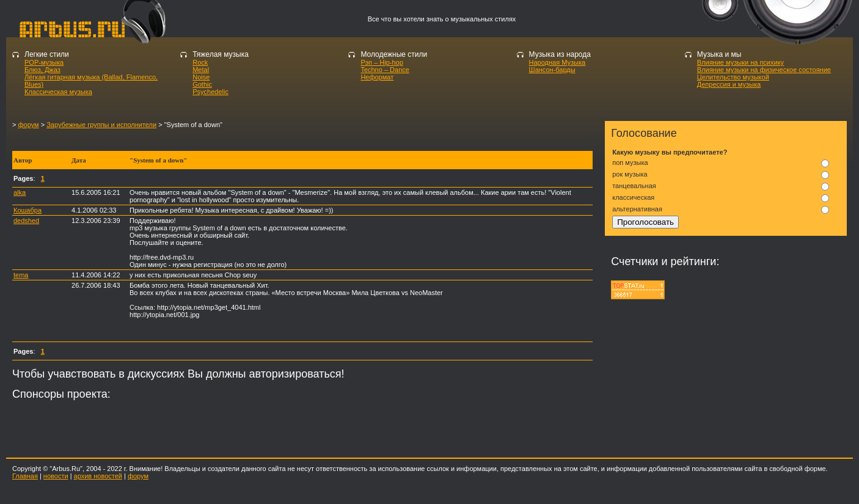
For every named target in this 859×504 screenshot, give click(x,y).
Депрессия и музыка (729, 84)
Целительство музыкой (733, 77)
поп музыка (630, 163)
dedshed (26, 221)
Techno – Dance (385, 70)
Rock (200, 62)
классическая (633, 197)
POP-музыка (44, 62)
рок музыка (630, 174)
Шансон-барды (552, 70)
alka (20, 192)
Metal (201, 70)
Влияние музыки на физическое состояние (764, 70)
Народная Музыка (557, 62)
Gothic (202, 84)
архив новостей (98, 476)
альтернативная (637, 209)
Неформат (377, 77)
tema (21, 275)
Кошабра (27, 210)
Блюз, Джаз (42, 70)
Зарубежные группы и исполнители (101, 125)
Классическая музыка (58, 92)
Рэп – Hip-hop (382, 62)
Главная (25, 476)
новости (56, 476)
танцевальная (634, 186)
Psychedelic (210, 92)
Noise (201, 77)
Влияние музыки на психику (740, 62)
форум (28, 125)
